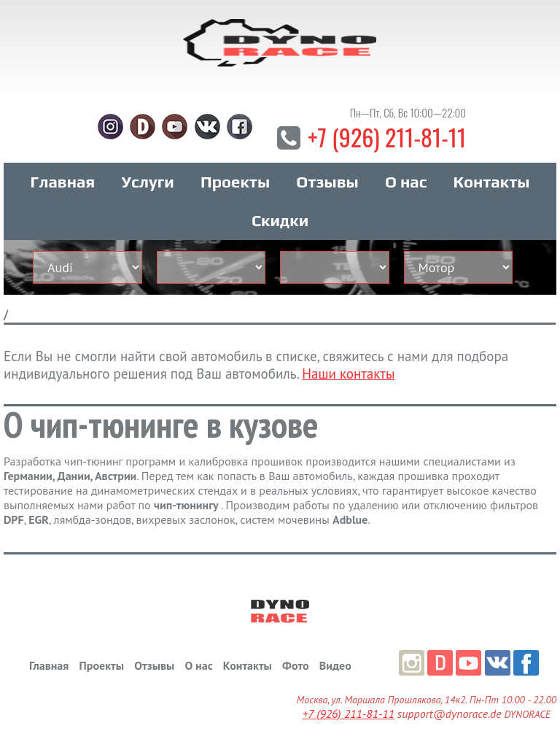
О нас (406, 182)
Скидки (280, 220)
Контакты (492, 182)
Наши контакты (348, 374)
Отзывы (327, 182)
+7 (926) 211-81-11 (387, 137)
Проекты (235, 182)
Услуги (148, 182)
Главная (63, 182)
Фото (295, 665)
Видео (335, 665)
